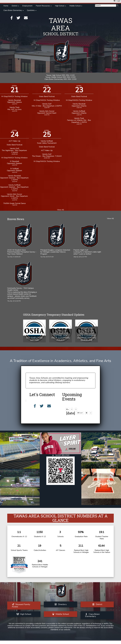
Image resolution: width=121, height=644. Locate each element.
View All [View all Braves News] (110, 218)
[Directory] (60, 604)
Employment (27, 6)
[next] (76, 409)
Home (6, 6)
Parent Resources (44, 6)
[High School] (24, 614)
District (15, 6)
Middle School (76, 6)
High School (60, 6)
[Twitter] (18, 19)
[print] (87, 413)
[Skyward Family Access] (21, 605)
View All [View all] (60, 210)
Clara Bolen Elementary (13, 10)
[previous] (72, 409)
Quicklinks (32, 10)
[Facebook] (12, 19)
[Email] (26, 19)
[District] (97, 604)
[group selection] (68, 409)
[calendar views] (91, 413)
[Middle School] (61, 614)
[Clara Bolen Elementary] (92, 615)
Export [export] (80, 413)
